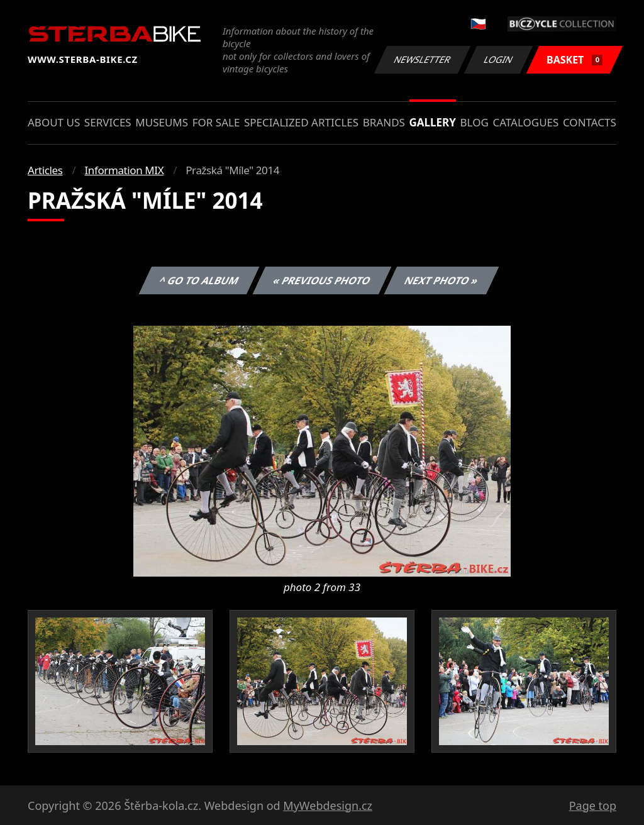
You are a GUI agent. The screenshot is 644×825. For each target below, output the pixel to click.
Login (499, 59)
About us (54, 122)
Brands (384, 122)
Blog (475, 122)
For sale (216, 122)
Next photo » (441, 280)
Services (108, 122)
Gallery (433, 122)
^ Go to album (199, 280)
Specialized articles (301, 122)
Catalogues (525, 122)
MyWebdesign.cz (328, 806)
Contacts (590, 122)
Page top (593, 806)
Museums (162, 122)
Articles (45, 170)
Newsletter (422, 59)
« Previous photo (322, 280)
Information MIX (124, 170)
